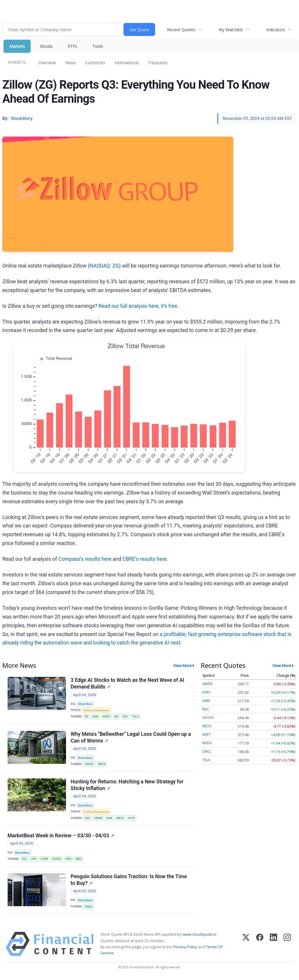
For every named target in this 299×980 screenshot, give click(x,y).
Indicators (276, 30)
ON (117, 717)
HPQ (69, 860)
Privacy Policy (185, 948)
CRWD (99, 819)
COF (34, 860)
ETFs (72, 46)
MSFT (207, 734)
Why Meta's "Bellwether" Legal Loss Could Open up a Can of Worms (131, 738)
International (126, 63)
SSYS (132, 819)
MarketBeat (86, 704)
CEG (88, 819)
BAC (206, 709)
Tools (98, 46)
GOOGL (89, 765)
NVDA (107, 717)
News (71, 63)
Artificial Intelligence (96, 710)
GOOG (208, 718)
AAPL (207, 692)
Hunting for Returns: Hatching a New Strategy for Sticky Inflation (127, 786)
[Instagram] (287, 945)
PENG (89, 908)
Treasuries (158, 63)
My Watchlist (231, 30)
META (102, 765)
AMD (206, 701)
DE (87, 717)
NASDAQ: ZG (104, 266)
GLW (110, 819)
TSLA (136, 717)
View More (182, 665)
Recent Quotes (181, 30)
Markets (17, 46)
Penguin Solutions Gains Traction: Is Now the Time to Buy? (129, 881)
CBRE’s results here (145, 559)
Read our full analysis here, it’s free (138, 306)
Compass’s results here (85, 559)
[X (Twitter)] (246, 945)
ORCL (207, 751)
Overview (47, 63)
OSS (126, 717)
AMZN (207, 684)
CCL (25, 860)
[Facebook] (260, 945)
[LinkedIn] (273, 945)
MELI (79, 860)
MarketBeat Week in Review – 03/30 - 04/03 (61, 836)
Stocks (46, 46)
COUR (45, 860)
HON (95, 717)
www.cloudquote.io (199, 936)
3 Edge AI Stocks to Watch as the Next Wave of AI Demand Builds (127, 683)
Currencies (95, 63)
